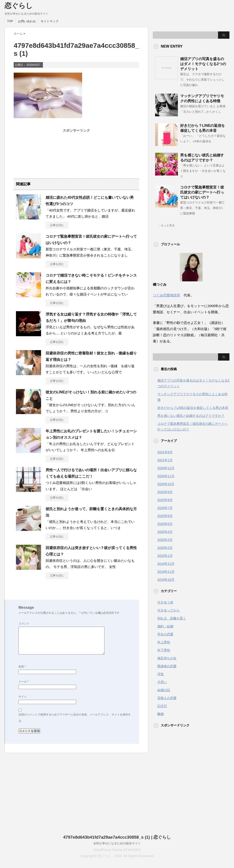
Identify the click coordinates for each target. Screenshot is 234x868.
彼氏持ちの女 (167, 658)
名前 (22, 667)
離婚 (161, 714)
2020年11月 (166, 476)
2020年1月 (165, 556)
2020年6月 (165, 516)
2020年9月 (165, 492)
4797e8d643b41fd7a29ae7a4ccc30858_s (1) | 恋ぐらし (117, 837)
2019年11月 (166, 572)
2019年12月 (166, 564)
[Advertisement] (76, 154)
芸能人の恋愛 (167, 698)
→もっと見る (166, 225)
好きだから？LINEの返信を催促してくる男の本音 (193, 408)
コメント (24, 624)
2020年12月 (166, 468)
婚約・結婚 (165, 626)
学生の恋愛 (165, 634)
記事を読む (57, 225)
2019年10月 (166, 580)
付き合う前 (165, 602)
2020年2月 (165, 548)
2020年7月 (165, 508)
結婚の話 (164, 690)
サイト (23, 697)
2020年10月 (166, 484)
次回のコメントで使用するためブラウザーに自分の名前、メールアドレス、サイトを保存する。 (75, 718)
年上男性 (164, 642)
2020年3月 (165, 540)
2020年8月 (165, 500)
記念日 (162, 706)
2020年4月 (165, 532)
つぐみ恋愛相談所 (166, 295)
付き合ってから (169, 610)
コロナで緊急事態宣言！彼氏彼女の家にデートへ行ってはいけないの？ (202, 192)
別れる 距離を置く (172, 618)
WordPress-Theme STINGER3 (117, 850)
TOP (10, 21)
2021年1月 (165, 460)
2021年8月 (165, 452)
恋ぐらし (19, 6)
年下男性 (164, 650)
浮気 (161, 674)
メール (23, 682)
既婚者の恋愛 (167, 666)
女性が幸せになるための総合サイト (117, 843)
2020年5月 (165, 524)
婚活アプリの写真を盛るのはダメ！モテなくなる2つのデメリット (203, 64)
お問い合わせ (27, 21)
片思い (162, 682)
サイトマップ (49, 21)
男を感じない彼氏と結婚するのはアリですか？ (191, 416)
